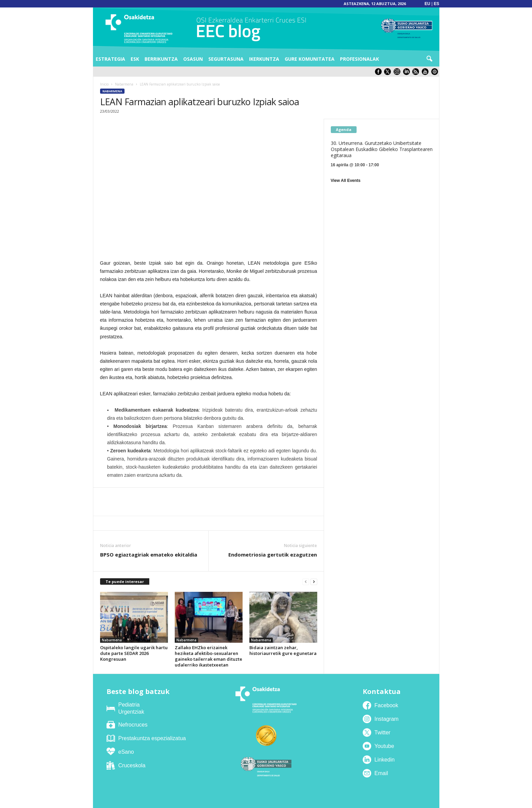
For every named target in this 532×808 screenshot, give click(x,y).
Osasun (193, 59)
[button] (429, 59)
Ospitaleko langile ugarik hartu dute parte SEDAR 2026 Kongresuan (134, 653)
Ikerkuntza (264, 59)
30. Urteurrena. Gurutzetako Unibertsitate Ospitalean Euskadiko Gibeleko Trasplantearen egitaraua (382, 149)
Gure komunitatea (310, 59)
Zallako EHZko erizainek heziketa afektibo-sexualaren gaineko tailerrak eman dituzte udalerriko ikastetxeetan (208, 656)
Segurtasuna (226, 59)
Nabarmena (124, 84)
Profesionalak (359, 59)
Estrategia (110, 59)
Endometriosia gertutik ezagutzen (273, 555)
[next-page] (314, 582)
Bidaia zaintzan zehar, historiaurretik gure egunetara (283, 650)
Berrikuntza (161, 59)
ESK (135, 59)
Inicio (104, 84)
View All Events (346, 181)
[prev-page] (306, 582)
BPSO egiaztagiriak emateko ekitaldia (149, 555)
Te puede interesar (125, 581)
